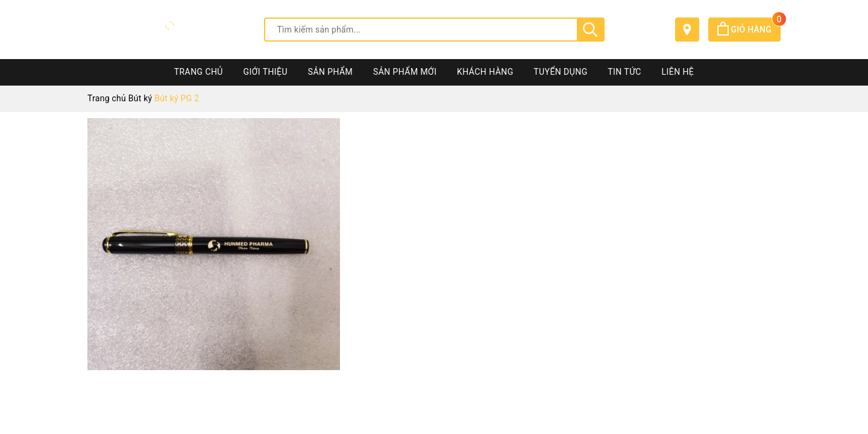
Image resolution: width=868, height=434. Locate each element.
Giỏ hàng (749, 30)
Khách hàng (485, 72)
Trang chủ (199, 72)
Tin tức (624, 72)
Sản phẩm (331, 72)
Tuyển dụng (560, 72)
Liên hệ (678, 72)
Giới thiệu (266, 72)
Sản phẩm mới (405, 72)
